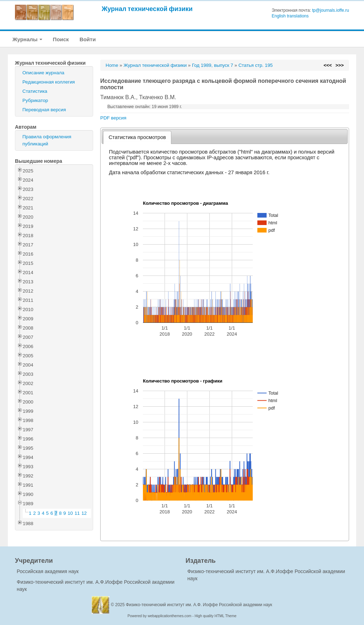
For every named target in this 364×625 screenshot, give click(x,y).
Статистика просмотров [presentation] (137, 137)
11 (77, 513)
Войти (88, 39)
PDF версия (113, 118)
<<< (328, 65)
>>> (340, 65)
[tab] (137, 137)
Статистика (35, 91)
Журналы (27, 39)
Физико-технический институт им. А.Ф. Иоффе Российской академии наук (199, 605)
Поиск (61, 39)
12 (84, 513)
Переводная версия (44, 110)
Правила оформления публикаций (47, 140)
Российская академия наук (48, 571)
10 (70, 513)
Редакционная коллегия (49, 82)
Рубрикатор (35, 100)
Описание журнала (43, 73)
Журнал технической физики (147, 9)
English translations (290, 16)
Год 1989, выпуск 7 (213, 65)
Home (112, 65)
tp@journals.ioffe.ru (331, 10)
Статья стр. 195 (256, 65)
